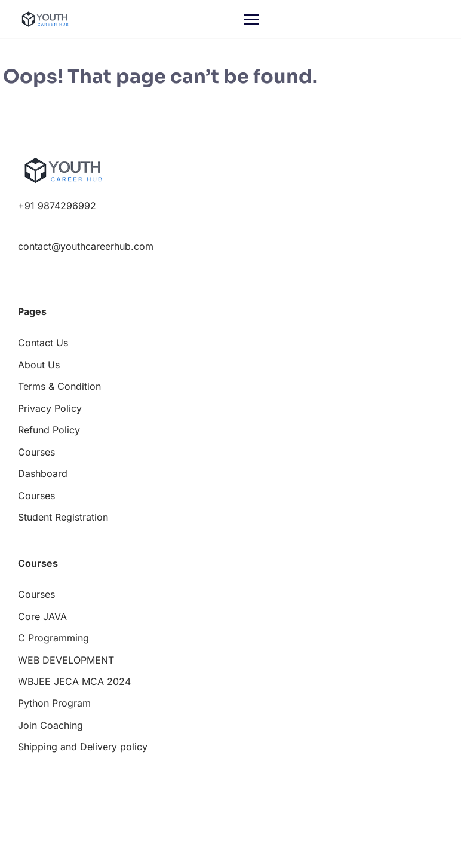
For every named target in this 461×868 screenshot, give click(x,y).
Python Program (54, 703)
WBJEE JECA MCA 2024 (74, 681)
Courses (36, 452)
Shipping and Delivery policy (83, 747)
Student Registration (63, 517)
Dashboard (43, 473)
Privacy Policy (50, 408)
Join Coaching (50, 725)
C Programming (53, 638)
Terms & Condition (59, 386)
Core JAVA (42, 616)
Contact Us (43, 343)
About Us (39, 365)
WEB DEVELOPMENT (66, 660)
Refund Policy (49, 430)
